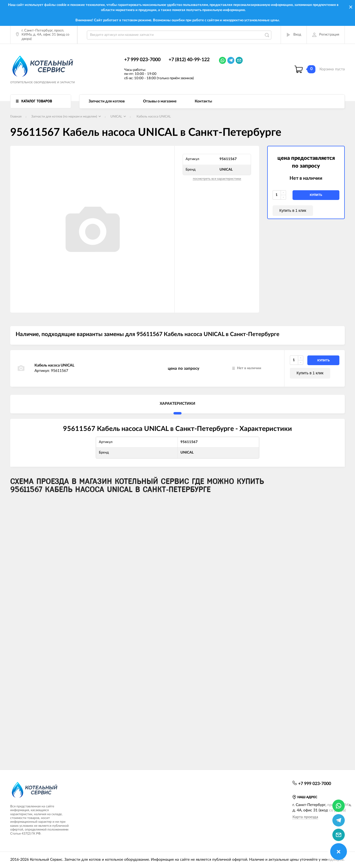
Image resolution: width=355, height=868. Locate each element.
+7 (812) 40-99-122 (189, 60)
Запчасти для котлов (107, 101)
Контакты (203, 101)
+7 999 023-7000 (142, 60)
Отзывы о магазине (160, 101)
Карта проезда (305, 817)
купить (316, 195)
